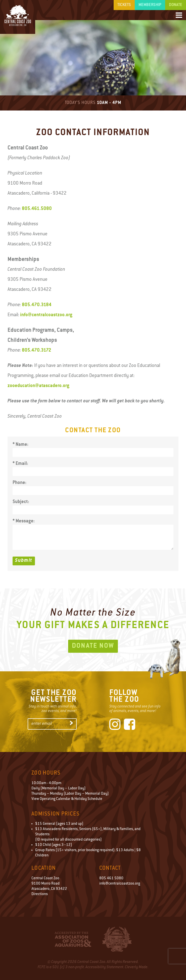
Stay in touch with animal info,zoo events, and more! (53, 709)
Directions (40, 894)
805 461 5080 (111, 878)
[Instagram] (115, 725)
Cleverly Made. (137, 967)
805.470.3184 (37, 305)
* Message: (24, 521)
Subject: (21, 502)
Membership (150, 5)
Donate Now (93, 646)
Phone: (19, 483)
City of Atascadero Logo (117, 939)
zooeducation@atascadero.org (38, 386)
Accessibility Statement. (105, 967)
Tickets (124, 5)
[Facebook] (130, 725)
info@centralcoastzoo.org (46, 315)
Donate (176, 5)
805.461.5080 (37, 209)
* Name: (20, 445)
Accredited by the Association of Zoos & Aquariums (73, 939)
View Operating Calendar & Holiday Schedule (67, 799)
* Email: (20, 464)
